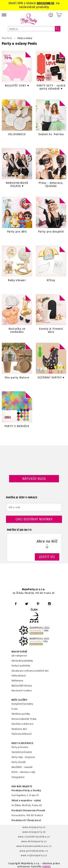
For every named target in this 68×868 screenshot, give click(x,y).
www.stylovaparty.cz (34, 855)
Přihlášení (51, 15)
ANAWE (47, 866)
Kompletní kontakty (22, 704)
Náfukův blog (34, 479)
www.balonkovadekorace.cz (34, 846)
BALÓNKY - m (19, 767)
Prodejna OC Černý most (26, 820)
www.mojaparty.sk (34, 832)
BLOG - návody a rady (23, 772)
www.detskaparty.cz (34, 841)
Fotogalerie (18, 777)
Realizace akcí (19, 729)
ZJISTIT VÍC (47, 557)
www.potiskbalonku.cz (34, 851)
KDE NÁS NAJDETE (22, 786)
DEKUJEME (44, 3)
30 (53, 3)
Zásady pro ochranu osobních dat (30, 671)
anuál (29, 767)
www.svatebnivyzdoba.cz (34, 837)
